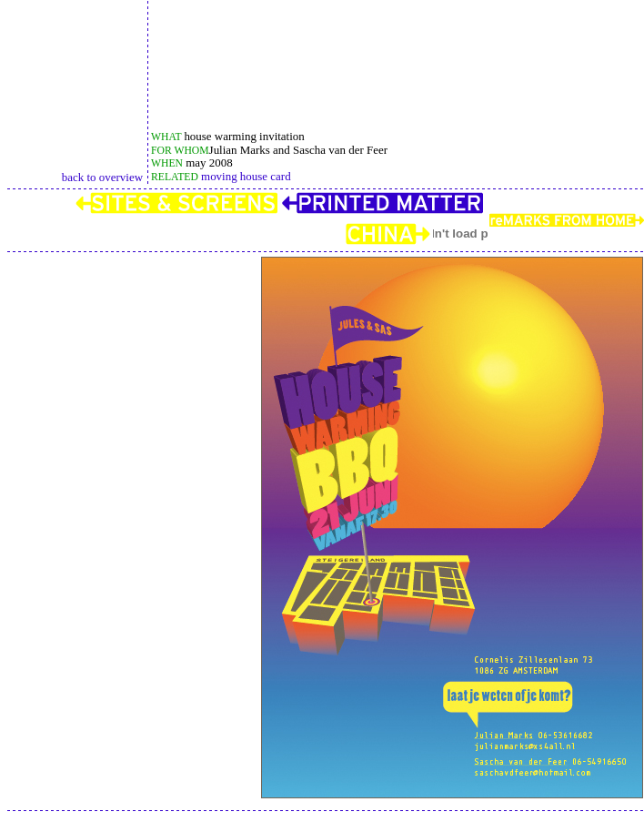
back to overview (102, 177)
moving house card (245, 176)
